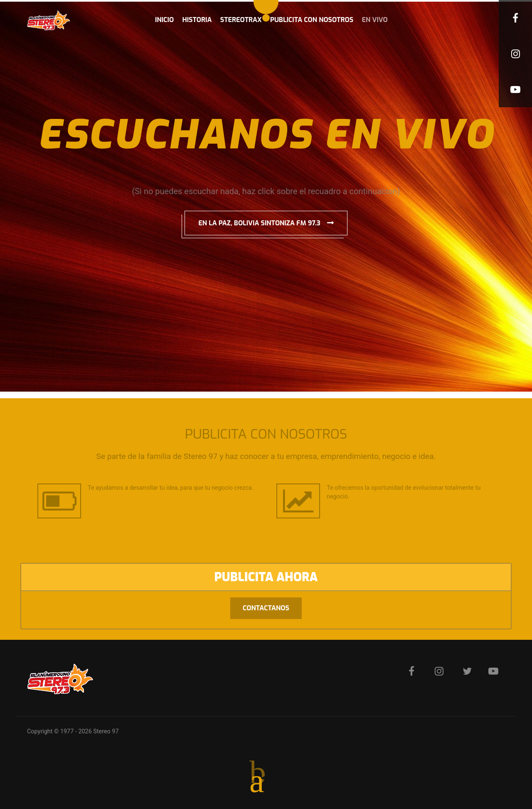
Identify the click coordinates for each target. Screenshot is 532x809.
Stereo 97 (106, 731)
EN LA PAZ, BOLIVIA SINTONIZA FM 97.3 (259, 223)
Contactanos (266, 608)
